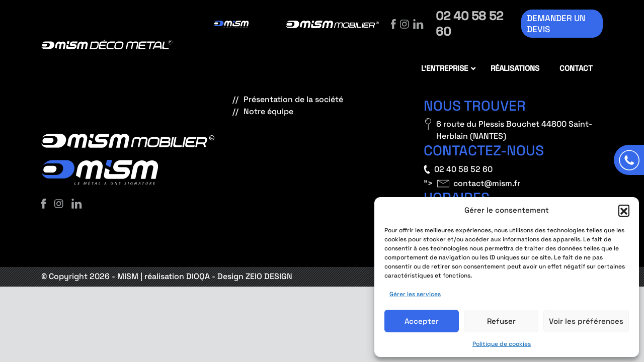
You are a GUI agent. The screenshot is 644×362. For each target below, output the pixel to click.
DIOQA (198, 276)
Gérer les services (415, 294)
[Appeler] (629, 160)
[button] (624, 210)
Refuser (501, 321)
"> (472, 184)
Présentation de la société (293, 99)
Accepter (422, 321)
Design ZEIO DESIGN (255, 276)
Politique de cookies (502, 344)
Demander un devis (556, 24)
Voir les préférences (586, 321)
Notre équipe (268, 111)
